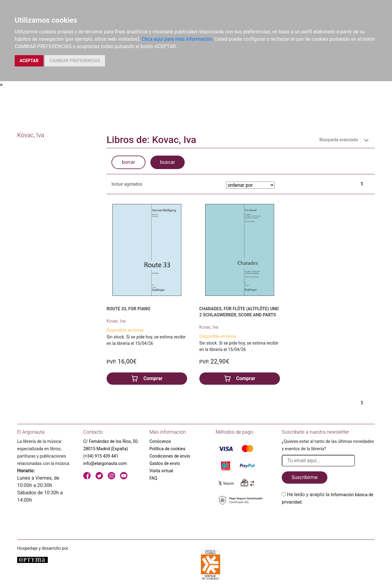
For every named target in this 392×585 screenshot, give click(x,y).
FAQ (153, 478)
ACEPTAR (29, 61)
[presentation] (328, 520)
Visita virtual (161, 471)
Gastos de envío (165, 463)
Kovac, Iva (116, 321)
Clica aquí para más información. (178, 39)
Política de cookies (167, 449)
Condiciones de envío (170, 456)
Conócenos (160, 441)
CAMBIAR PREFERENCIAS (75, 61)
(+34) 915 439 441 (101, 456)
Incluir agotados (127, 184)
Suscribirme (305, 477)
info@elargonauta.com (105, 463)
